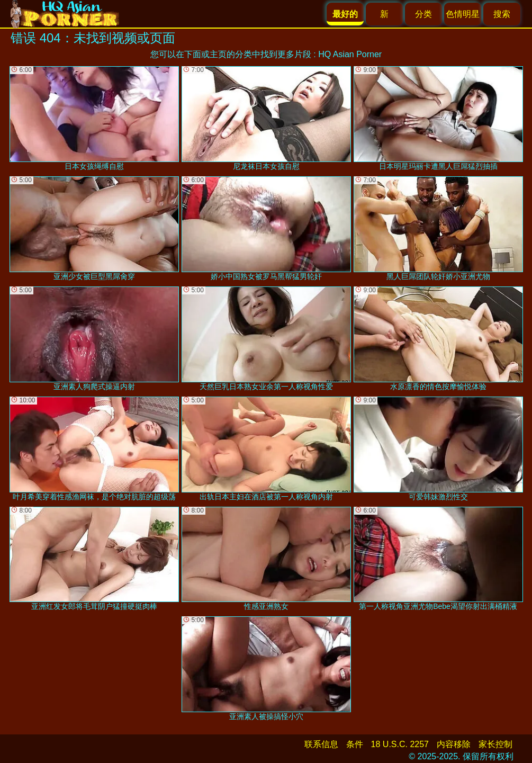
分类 (423, 14)
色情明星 (463, 14)
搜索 (502, 14)
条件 (355, 744)
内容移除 (454, 744)
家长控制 (495, 744)
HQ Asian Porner (350, 54)
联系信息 (321, 744)
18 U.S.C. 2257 (400, 744)
